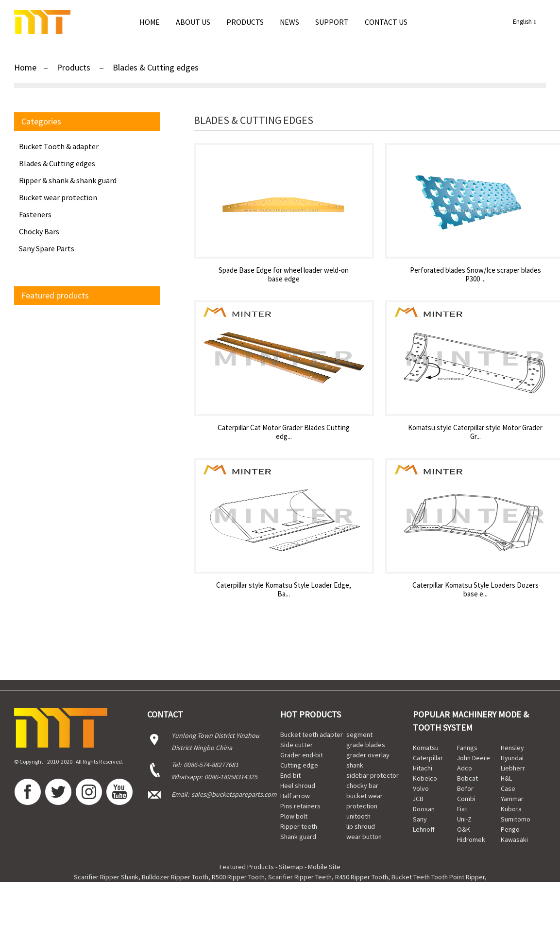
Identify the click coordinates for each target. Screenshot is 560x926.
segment (359, 734)
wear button (364, 837)
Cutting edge (299, 765)
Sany (420, 819)
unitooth (358, 816)
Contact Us (386, 22)
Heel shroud (298, 786)
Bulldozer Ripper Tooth (175, 877)
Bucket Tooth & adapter (59, 146)
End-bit (290, 775)
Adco (465, 768)
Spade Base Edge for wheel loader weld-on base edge (284, 275)
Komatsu (426, 748)
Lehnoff (424, 829)
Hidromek (471, 839)
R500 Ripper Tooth (238, 877)
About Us (193, 22)
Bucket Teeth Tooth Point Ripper (438, 877)
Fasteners (35, 214)
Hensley (512, 748)
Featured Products (247, 867)
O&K (464, 829)
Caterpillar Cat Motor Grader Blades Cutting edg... (284, 432)
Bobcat (467, 778)
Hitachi (423, 768)
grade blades (366, 745)
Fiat (462, 809)
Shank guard (298, 837)
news (289, 22)
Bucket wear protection (58, 197)
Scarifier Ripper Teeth (300, 877)
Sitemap (291, 867)
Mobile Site (324, 867)
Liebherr (513, 768)
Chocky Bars (39, 231)
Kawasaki (514, 839)
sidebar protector (373, 775)
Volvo (421, 788)
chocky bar (362, 786)
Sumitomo (516, 819)
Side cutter (297, 745)
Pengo (510, 829)
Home (150, 22)
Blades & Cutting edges (156, 67)
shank (355, 765)
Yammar (512, 799)
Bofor (465, 788)
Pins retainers (300, 806)
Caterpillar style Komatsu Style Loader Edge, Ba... (284, 590)
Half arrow (295, 796)
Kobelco (425, 778)
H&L (506, 778)
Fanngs (467, 748)
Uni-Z (464, 819)
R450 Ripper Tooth (362, 877)
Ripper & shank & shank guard (68, 180)
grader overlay (368, 755)
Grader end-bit (302, 755)
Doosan (424, 809)
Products (245, 22)
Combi (466, 799)
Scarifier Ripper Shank (106, 877)
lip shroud (361, 826)
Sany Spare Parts (47, 248)
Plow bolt (294, 816)
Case (508, 788)
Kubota (511, 809)
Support (332, 22)
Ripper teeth (299, 826)
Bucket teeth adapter (312, 734)
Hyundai (512, 758)
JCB (418, 799)
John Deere (474, 758)
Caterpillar (428, 758)
